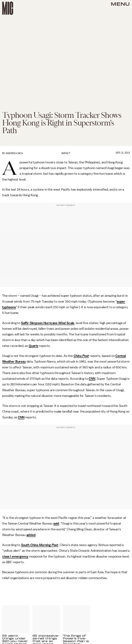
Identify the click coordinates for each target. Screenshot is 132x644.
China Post (81, 356)
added (31, 535)
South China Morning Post (40, 545)
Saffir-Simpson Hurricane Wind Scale (48, 323)
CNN (92, 379)
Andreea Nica (14, 153)
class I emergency (15, 556)
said (56, 523)
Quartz (34, 346)
